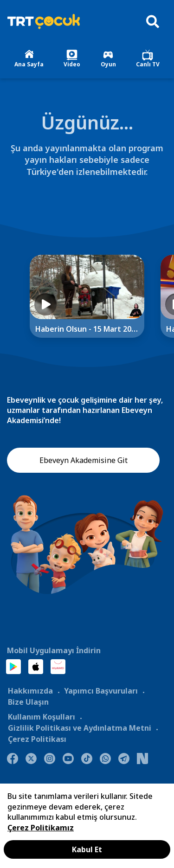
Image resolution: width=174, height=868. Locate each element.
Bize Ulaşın (28, 702)
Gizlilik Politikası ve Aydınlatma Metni (80, 728)
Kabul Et (87, 849)
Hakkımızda (30, 691)
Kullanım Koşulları (42, 717)
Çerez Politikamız (41, 828)
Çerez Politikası (37, 739)
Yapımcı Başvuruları (101, 691)
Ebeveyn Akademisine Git (84, 460)
